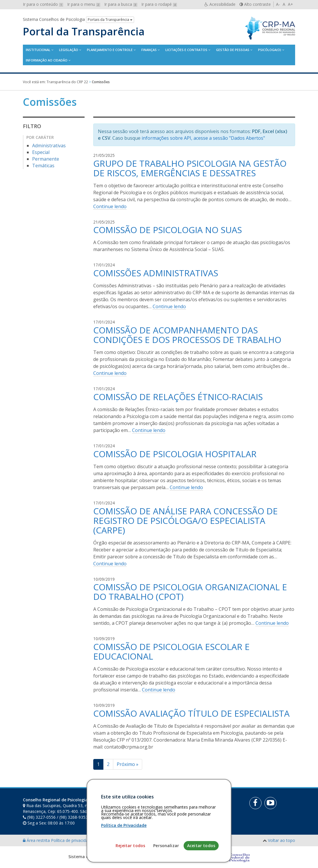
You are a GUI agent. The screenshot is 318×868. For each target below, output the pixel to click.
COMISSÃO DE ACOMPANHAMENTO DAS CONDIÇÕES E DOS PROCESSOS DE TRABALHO (187, 335)
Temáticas (43, 166)
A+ (290, 4)
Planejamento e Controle (110, 50)
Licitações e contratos (186, 50)
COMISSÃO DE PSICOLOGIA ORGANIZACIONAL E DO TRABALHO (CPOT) (190, 592)
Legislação (69, 50)
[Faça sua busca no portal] (177, 802)
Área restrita (37, 840)
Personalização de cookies (119, 840)
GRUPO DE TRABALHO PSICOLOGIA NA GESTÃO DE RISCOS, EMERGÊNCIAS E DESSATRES (190, 168)
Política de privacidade (72, 840)
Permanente (46, 159)
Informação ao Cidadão (47, 60)
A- (278, 4)
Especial (41, 152)
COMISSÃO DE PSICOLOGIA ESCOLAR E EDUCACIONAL (171, 651)
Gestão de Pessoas (233, 50)
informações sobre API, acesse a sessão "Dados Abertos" (203, 138)
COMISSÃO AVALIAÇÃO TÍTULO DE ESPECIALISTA (191, 713)
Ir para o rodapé (159, 4)
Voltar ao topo (282, 840)
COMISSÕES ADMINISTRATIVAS (156, 273)
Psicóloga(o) (270, 50)
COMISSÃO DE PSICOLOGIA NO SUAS (168, 230)
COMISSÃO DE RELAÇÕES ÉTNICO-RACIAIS (178, 397)
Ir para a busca (121, 4)
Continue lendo (110, 206)
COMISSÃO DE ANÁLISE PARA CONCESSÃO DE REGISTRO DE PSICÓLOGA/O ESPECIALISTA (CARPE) (185, 521)
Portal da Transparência (84, 32)
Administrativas (49, 146)
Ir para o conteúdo (43, 4)
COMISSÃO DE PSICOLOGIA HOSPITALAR (175, 454)
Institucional (38, 50)
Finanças (149, 50)
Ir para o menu (84, 4)
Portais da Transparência (110, 20)
